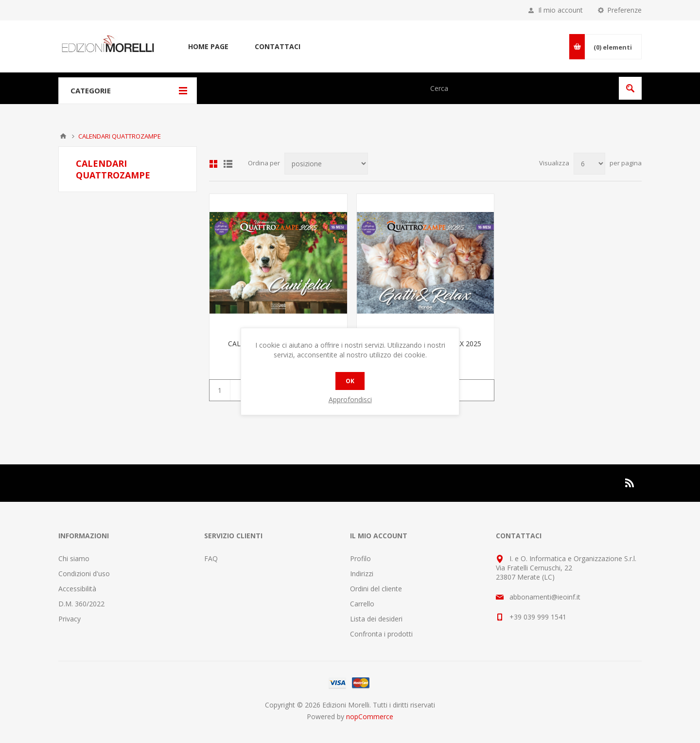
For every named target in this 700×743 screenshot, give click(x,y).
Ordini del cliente (376, 589)
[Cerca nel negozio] (519, 88)
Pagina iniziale (63, 136)
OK (350, 381)
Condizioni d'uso (84, 574)
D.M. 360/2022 (81, 604)
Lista (228, 164)
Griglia (213, 164)
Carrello (362, 604)
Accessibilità (77, 589)
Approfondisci (350, 399)
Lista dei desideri (376, 619)
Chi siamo (74, 558)
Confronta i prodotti (381, 634)
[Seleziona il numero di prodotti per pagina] (589, 164)
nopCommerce (370, 716)
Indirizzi (362, 574)
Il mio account (560, 10)
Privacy (70, 619)
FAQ (211, 558)
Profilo (360, 558)
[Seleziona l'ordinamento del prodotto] (326, 164)
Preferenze (624, 10)
